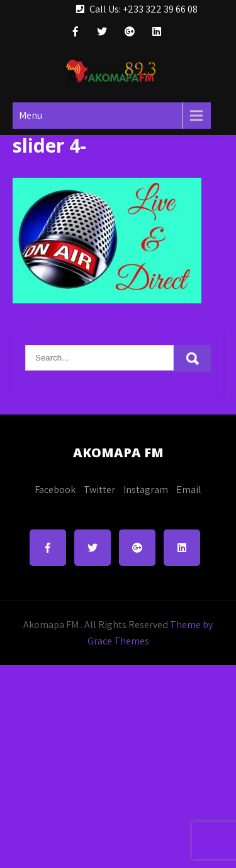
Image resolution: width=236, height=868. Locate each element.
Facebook (55, 490)
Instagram (146, 490)
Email (189, 490)
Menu (31, 115)
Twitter (99, 490)
